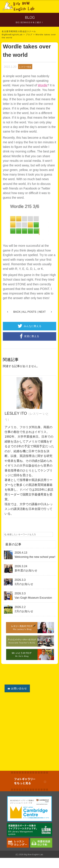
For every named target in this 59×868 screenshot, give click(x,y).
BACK (17, 312)
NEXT (42, 312)
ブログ (29, 35)
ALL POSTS (29, 312)
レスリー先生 (25, 67)
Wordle (43, 85)
